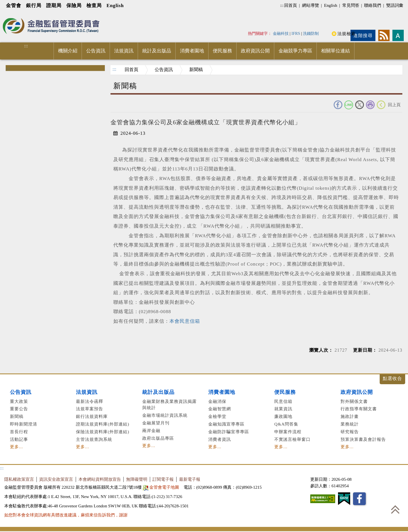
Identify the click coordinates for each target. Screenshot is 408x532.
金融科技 (281, 33)
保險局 (74, 6)
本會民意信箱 (185, 321)
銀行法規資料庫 (92, 416)
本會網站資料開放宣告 (100, 479)
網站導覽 (311, 5)
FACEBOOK (338, 105)
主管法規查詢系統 (94, 439)
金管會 (14, 6)
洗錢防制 (311, 33)
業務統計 (350, 424)
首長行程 (19, 432)
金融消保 (217, 401)
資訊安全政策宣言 (56, 479)
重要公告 (19, 409)
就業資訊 (283, 409)
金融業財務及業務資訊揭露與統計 (169, 405)
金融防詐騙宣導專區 (229, 432)
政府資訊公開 (255, 51)
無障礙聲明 (137, 479)
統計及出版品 (157, 51)
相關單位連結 (335, 51)
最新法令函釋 (90, 401)
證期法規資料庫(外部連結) (103, 424)
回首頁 (291, 5)
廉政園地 (283, 416)
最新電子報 (190, 479)
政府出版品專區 (158, 438)
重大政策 (19, 401)
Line (349, 105)
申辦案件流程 (288, 432)
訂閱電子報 (163, 479)
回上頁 (394, 105)
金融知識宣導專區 (226, 424)
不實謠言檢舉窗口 (292, 439)
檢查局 (94, 6)
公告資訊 (96, 51)
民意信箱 (283, 401)
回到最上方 (395, 509)
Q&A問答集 (286, 424)
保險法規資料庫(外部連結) (103, 432)
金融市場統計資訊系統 (165, 415)
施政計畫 (350, 416)
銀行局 (34, 6)
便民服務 (222, 51)
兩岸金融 (151, 430)
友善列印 (370, 105)
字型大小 (398, 35)
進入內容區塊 (14, 15)
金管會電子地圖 (162, 487)
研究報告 (350, 432)
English (115, 6)
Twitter (360, 105)
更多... (16, 447)
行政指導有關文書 (359, 409)
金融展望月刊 (156, 423)
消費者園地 (192, 51)
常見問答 (351, 5)
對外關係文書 (354, 401)
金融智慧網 (220, 409)
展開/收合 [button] (392, 379)
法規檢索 (347, 34)
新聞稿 (196, 70)
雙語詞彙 (395, 5)
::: (282, 5)
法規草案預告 (90, 409)
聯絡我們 (373, 5)
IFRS (296, 33)
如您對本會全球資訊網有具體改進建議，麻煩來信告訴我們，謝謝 (66, 515)
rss (384, 35)
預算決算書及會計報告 (363, 439)
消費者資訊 (220, 439)
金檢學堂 (217, 416)
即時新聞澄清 (24, 424)
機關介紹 (68, 51)
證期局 (54, 6)
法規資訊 (124, 51)
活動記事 (19, 439)
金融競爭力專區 (295, 51)
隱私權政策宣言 (19, 479)
